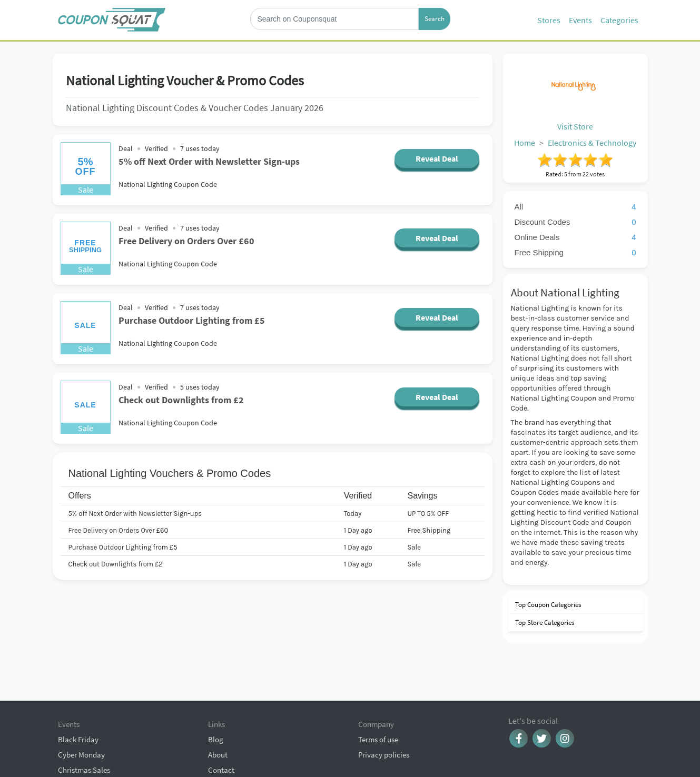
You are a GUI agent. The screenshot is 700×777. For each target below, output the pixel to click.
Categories (619, 20)
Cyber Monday (81, 702)
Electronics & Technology (592, 143)
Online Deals (575, 237)
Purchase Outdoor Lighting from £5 (192, 320)
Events (580, 20)
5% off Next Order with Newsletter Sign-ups (209, 161)
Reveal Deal (437, 158)
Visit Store (575, 126)
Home (525, 143)
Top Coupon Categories (547, 605)
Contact (221, 717)
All (575, 207)
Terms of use (378, 687)
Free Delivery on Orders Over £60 (186, 241)
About (218, 702)
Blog (216, 687)
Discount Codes (575, 222)
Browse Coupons (85, 733)
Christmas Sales (84, 717)
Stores (549, 20)
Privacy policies (384, 702)
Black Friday (78, 687)
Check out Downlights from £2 (181, 400)
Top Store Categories (544, 622)
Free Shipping (575, 252)
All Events (74, 748)
